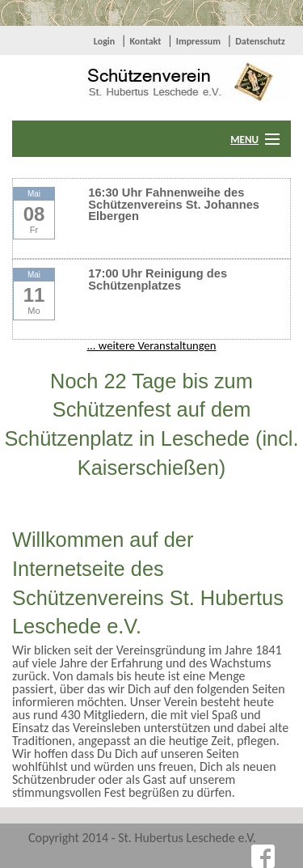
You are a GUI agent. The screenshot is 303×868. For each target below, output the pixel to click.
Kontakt (145, 41)
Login (104, 41)
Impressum (198, 41)
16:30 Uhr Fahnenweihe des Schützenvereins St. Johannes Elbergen (174, 204)
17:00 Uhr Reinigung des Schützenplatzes (158, 279)
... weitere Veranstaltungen (151, 345)
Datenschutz (260, 41)
